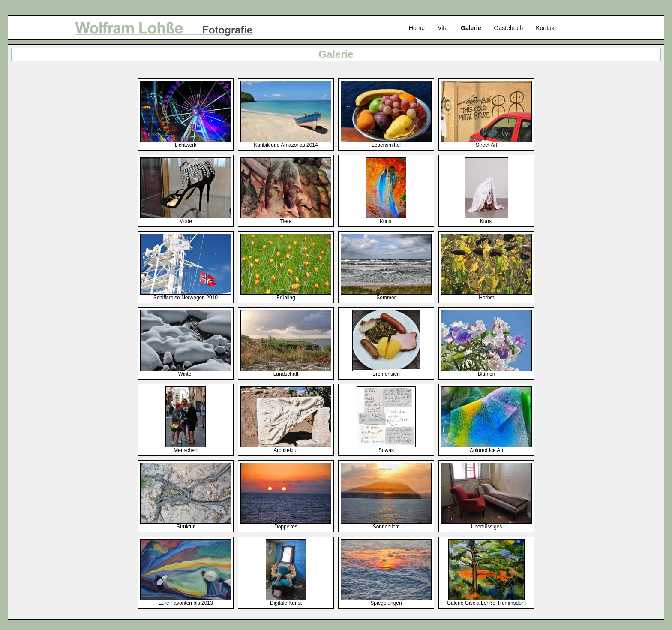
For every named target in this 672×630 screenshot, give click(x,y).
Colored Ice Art (486, 448)
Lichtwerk (186, 143)
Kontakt (546, 28)
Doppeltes (286, 524)
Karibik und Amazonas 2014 (286, 143)
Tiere (286, 219)
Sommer (386, 295)
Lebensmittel (386, 143)
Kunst (386, 219)
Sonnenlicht (386, 524)
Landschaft (286, 372)
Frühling (286, 295)
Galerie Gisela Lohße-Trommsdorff (487, 601)
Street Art (486, 143)
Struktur (186, 524)
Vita (443, 28)
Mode (186, 219)
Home (417, 28)
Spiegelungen (386, 601)
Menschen (186, 448)
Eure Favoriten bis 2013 (186, 601)
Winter (186, 372)
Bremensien (386, 372)
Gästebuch (509, 28)
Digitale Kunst (286, 601)
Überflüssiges (486, 524)
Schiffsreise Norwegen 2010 (186, 295)
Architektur (286, 448)
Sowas (386, 448)
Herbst (486, 295)
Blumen (486, 372)
